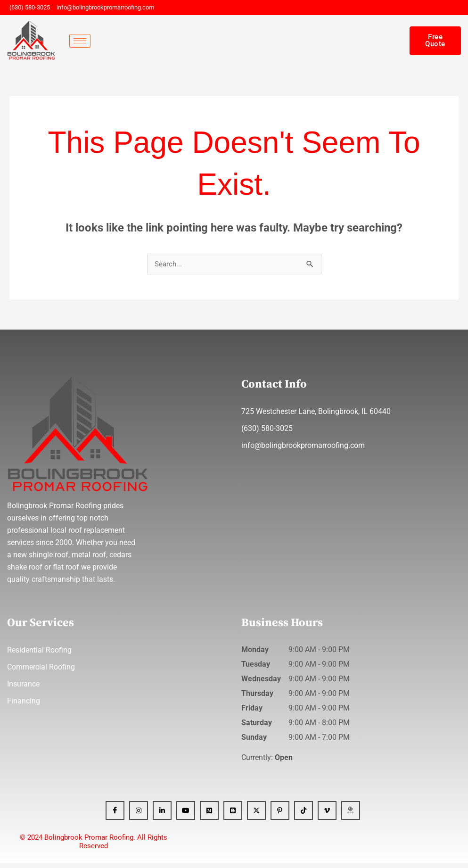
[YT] (186, 815)
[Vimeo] (327, 815)
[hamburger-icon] (80, 41)
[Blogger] (233, 815)
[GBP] (351, 815)
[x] (256, 815)
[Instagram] (139, 815)
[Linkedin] (162, 815)
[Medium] (209, 815)
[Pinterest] (280, 815)
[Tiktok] (304, 815)
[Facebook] (115, 815)
